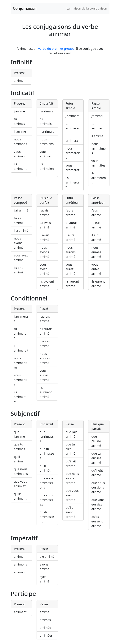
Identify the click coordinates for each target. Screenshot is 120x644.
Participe (23, 593)
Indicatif (23, 93)
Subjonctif (25, 413)
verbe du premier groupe (56, 49)
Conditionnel (29, 298)
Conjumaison (25, 8)
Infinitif (21, 62)
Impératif (24, 538)
